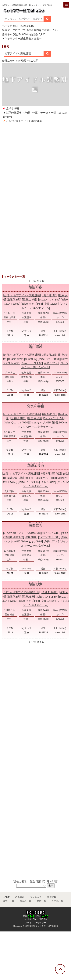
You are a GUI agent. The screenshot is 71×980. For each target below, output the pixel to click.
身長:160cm (60, 422)
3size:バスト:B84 (54, 418)
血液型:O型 (11, 478)
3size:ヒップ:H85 (32, 363)
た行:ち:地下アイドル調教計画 (24, 121)
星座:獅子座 (27, 478)
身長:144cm (48, 601)
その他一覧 (57, 901)
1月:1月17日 (50, 295)
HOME (6, 897)
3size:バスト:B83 (49, 359)
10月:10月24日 (51, 533)
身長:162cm (51, 304)
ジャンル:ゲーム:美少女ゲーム (36, 427)
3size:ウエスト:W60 (16, 422)
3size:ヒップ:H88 (32, 304)
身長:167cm (51, 541)
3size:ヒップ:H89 (40, 422)
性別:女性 (62, 473)
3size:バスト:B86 (49, 300)
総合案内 (34, 30)
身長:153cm (48, 482)
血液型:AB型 (15, 359)
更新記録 (52, 897)
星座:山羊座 (30, 300)
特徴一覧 (41, 901)
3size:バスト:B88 (49, 537)
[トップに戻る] (60, 969)
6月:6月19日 (50, 414)
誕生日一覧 (9, 901)
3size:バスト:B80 (46, 597)
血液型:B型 (14, 300)
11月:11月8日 (50, 592)
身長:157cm (51, 363)
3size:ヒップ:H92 (32, 541)
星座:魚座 (31, 359)
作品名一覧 (26, 901)
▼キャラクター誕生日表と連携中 (22, 39)
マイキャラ (36, 897)
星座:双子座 (35, 418)
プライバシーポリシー (36, 923)
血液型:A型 (17, 537)
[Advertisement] (35, 168)
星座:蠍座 (31, 537)
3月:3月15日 (50, 355)
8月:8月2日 (48, 473)
